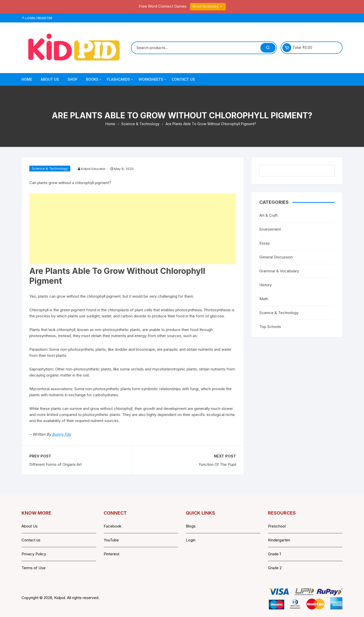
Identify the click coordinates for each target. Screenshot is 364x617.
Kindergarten (279, 540)
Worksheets (153, 79)
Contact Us (183, 79)
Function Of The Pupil (218, 464)
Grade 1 (274, 554)
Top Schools (270, 327)
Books (94, 79)
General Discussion (276, 257)
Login (191, 540)
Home (27, 79)
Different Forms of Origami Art (55, 464)
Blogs (191, 526)
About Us (50, 79)
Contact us (31, 540)
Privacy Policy (34, 554)
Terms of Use (33, 568)
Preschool (277, 526)
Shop (72, 79)
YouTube (111, 540)
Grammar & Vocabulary (279, 271)
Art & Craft (268, 215)
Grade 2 (275, 568)
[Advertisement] (133, 229)
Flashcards (120, 79)
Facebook (112, 526)
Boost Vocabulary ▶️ (208, 6)
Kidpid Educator (93, 169)
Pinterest (111, 554)
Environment (270, 229)
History (266, 285)
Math (264, 299)
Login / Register (37, 18)
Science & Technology (50, 168)
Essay (265, 243)
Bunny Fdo (62, 434)
